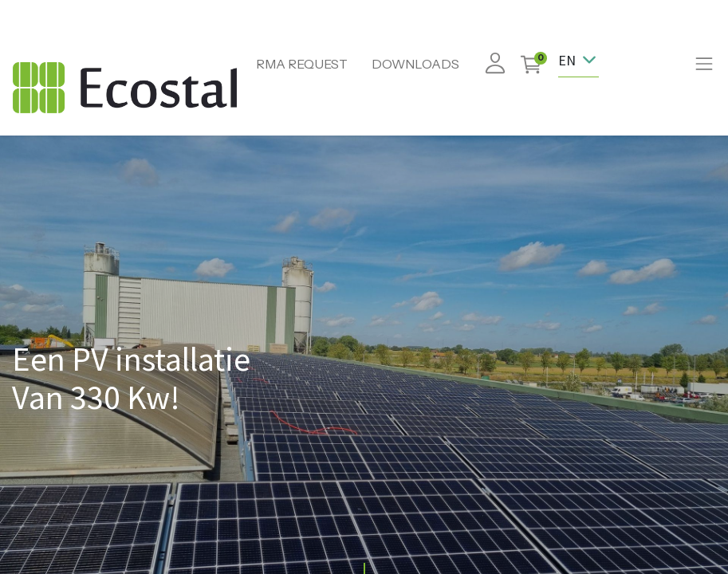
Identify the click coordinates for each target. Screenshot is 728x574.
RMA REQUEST (302, 64)
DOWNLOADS (415, 64)
